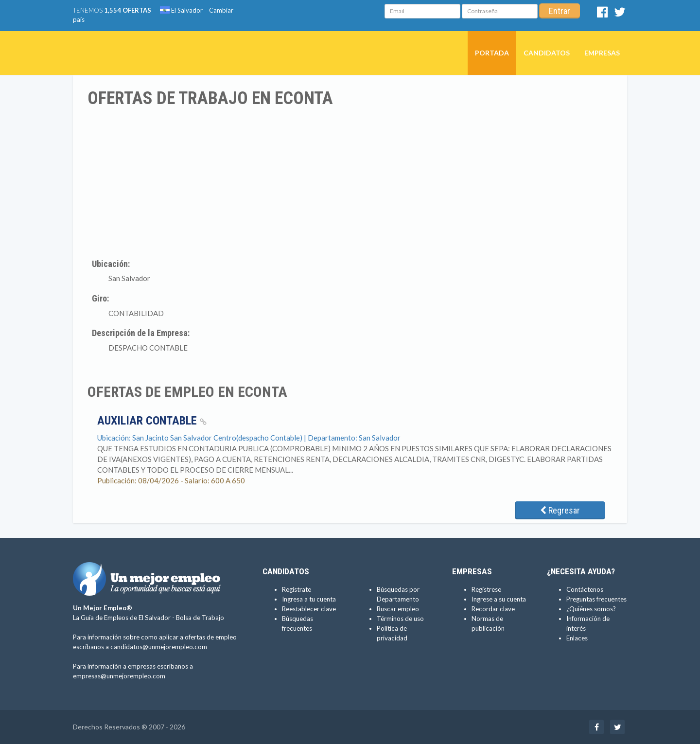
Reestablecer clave (309, 609)
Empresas (602, 53)
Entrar (560, 11)
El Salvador (181, 10)
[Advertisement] (350, 181)
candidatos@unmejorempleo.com (159, 647)
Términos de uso (400, 619)
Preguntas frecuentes (596, 599)
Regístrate (297, 589)
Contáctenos (585, 589)
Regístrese (486, 589)
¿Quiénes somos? (591, 609)
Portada (492, 53)
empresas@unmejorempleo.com (119, 676)
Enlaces (577, 638)
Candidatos (547, 53)
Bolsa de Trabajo (200, 618)
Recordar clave (493, 609)
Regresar (560, 510)
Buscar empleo (398, 609)
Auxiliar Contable (152, 421)
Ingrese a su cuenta (499, 599)
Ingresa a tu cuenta (309, 599)
